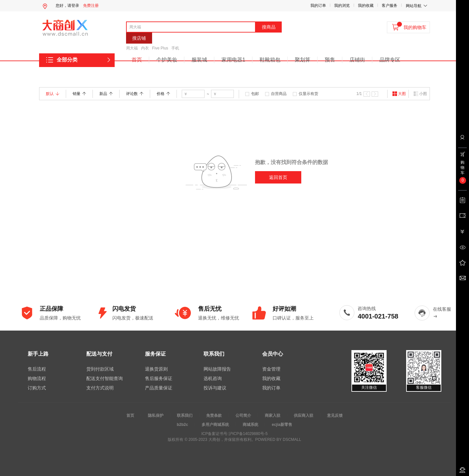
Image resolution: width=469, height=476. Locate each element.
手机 (175, 48)
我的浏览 (342, 6)
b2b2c (183, 425)
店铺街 (357, 60)
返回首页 (278, 177)
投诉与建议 (215, 388)
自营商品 (279, 94)
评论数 (135, 94)
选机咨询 (213, 378)
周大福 (132, 48)
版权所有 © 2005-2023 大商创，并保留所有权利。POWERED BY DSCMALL (234, 440)
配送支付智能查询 (105, 378)
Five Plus (160, 48)
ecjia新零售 (282, 425)
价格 (163, 94)
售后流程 (37, 369)
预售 (330, 60)
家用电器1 (233, 60)
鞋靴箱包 (270, 60)
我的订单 (318, 6)
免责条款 (214, 415)
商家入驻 (273, 415)
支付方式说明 (100, 388)
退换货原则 (156, 369)
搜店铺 (139, 38)
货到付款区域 (100, 369)
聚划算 (303, 60)
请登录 (73, 6)
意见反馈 (335, 415)
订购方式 (37, 388)
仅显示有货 (308, 94)
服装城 (199, 60)
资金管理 (271, 369)
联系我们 (185, 415)
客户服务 (390, 6)
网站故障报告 (217, 369)
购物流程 (37, 378)
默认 (53, 94)
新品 (106, 94)
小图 (420, 94)
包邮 (255, 94)
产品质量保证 (159, 388)
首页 (137, 60)
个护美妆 (167, 60)
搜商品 (269, 27)
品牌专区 (390, 60)
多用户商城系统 (215, 425)
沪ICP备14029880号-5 (248, 434)
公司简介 (243, 415)
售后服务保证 (159, 378)
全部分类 (67, 60)
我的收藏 (366, 6)
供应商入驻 (304, 415)
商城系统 (250, 425)
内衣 (145, 48)
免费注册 (91, 6)
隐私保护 (156, 415)
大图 (399, 94)
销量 (79, 94)
